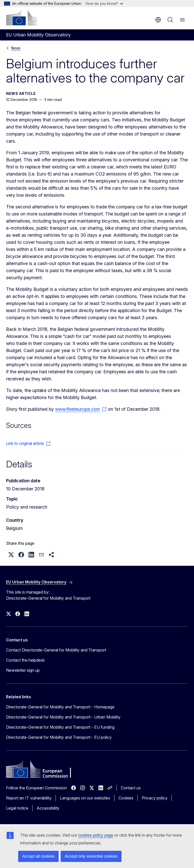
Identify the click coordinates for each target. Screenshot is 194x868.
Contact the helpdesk (25, 660)
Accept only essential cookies (91, 856)
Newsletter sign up (23, 670)
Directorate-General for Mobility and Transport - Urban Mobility (63, 717)
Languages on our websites (85, 798)
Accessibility (48, 808)
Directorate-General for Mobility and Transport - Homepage (60, 707)
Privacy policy (155, 798)
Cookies (126, 798)
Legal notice (17, 808)
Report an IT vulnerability (29, 798)
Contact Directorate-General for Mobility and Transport (56, 650)
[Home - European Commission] (21, 18)
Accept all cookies (38, 856)
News (16, 48)
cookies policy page (96, 835)
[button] (11, 555)
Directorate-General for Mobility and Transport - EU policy (59, 737)
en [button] (158, 20)
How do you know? (104, 3)
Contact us (131, 788)
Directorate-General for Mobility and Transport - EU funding (60, 727)
